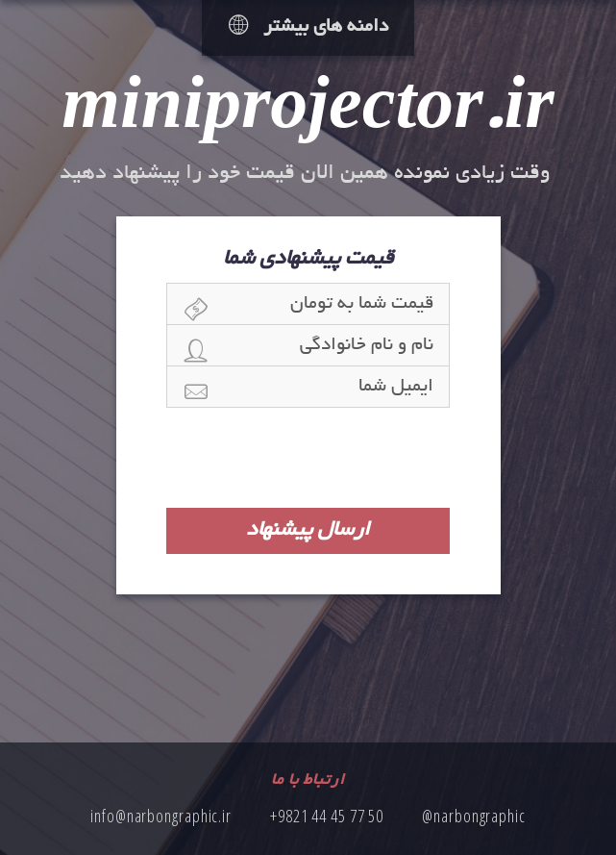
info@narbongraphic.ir (161, 816)
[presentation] (308, 458)
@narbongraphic (474, 816)
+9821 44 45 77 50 (327, 816)
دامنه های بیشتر (308, 27)
